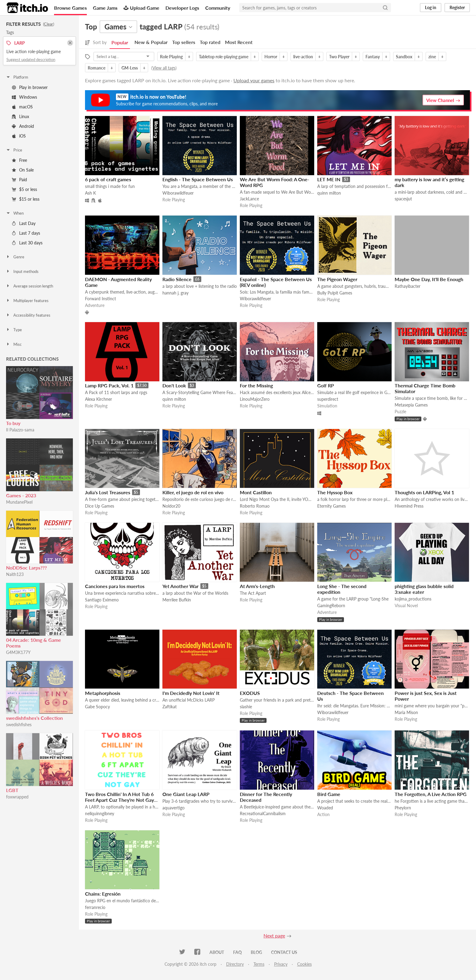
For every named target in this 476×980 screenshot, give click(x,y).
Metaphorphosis (103, 693)
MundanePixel (19, 502)
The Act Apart (253, 593)
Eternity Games (331, 506)
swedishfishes (19, 725)
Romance (97, 68)
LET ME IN (329, 179)
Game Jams (105, 8)
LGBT (12, 790)
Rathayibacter (408, 286)
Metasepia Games (411, 405)
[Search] (385, 8)
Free (19, 160)
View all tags (164, 68)
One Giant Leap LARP (186, 794)
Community (218, 8)
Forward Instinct (100, 299)
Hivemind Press (409, 506)
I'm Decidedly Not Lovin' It (191, 693)
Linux (20, 116)
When (15, 213)
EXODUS (250, 693)
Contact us (284, 952)
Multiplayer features (27, 301)
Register (457, 7)
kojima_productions (413, 599)
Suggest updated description (31, 60)
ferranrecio (95, 907)
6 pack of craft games (108, 179)
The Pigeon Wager (337, 279)
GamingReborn (331, 606)
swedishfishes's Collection (34, 718)
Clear (49, 24)
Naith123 (15, 574)
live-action (303, 57)
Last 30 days (27, 243)
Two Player (339, 57)
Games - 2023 (21, 495)
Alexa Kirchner (99, 399)
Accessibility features (28, 315)
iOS (19, 136)
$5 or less (24, 189)
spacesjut (403, 199)
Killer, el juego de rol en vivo (193, 492)
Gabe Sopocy (97, 707)
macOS (22, 107)
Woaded (325, 808)
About (217, 952)
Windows (24, 97)
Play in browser (30, 87)
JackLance (249, 199)
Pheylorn (403, 808)
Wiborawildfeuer (178, 193)
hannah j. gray (175, 293)
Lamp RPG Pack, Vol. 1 (109, 385)
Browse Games (70, 8)
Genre (15, 257)
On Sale (23, 170)
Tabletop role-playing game (224, 57)
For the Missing (256, 385)
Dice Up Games (100, 506)
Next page (274, 936)
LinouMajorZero (255, 399)
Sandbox (404, 57)
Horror (271, 57)
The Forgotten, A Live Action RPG (431, 794)
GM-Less (130, 68)
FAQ (237, 952)
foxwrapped (17, 797)
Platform (17, 77)
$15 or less (26, 199)
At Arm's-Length (257, 586)
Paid (19, 180)
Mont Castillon (256, 492)
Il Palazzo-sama (20, 430)
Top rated (210, 42)
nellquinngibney (100, 813)
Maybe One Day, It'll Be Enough (429, 279)
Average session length (29, 286)
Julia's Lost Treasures (108, 492)
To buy (13, 423)
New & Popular (151, 42)
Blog (256, 952)
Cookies (304, 964)
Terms (259, 964)
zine (432, 57)
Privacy (281, 964)
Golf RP (326, 385)
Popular (120, 42)
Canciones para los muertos (115, 586)
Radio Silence (177, 279)
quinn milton (329, 193)
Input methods (22, 271)
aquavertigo (173, 808)
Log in (431, 7)
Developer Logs (182, 8)
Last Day (24, 223)
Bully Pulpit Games (335, 293)
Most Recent (239, 42)
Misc (14, 344)
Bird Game (329, 794)
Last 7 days (26, 233)
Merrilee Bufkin (177, 600)
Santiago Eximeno (102, 600)
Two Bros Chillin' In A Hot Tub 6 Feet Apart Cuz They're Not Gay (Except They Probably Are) (119, 800)
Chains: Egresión (103, 894)
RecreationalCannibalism (263, 813)
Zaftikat (170, 707)
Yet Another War (180, 586)
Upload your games (254, 80)
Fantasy (373, 57)
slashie (246, 707)
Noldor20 (171, 506)
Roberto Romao (255, 506)
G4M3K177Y (18, 652)
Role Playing (171, 57)
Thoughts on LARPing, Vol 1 (424, 492)
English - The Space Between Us (198, 179)
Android (23, 126)
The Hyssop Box (335, 492)
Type (14, 330)
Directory (235, 964)
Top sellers (184, 42)
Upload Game (141, 8)
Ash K (90, 193)
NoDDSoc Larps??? (26, 568)
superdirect (328, 399)
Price (14, 150)
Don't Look (174, 385)
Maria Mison (406, 712)
